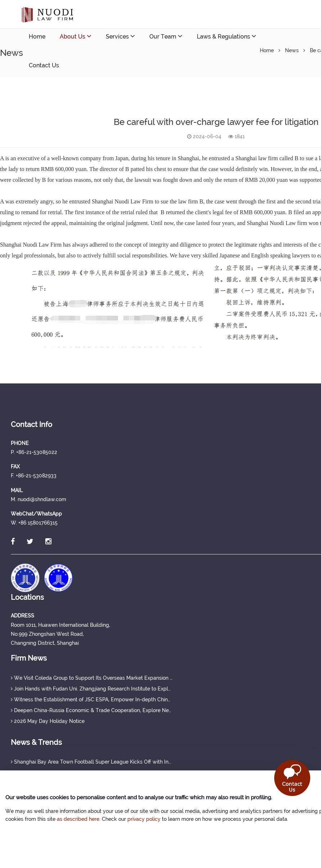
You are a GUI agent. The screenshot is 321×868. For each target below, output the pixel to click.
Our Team (166, 36)
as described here (78, 819)
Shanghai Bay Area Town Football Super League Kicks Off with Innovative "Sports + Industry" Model (92, 762)
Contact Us (44, 65)
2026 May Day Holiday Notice (48, 721)
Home (37, 37)
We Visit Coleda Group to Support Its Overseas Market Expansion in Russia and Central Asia (92, 678)
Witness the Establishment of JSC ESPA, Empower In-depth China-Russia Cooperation (92, 700)
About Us (76, 36)
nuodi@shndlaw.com (71, 94)
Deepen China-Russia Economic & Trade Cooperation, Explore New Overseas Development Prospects (92, 710)
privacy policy (144, 819)
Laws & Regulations (227, 36)
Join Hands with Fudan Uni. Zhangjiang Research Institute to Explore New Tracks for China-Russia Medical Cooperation (92, 689)
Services (120, 36)
